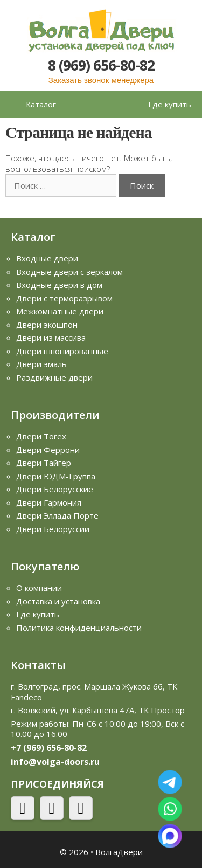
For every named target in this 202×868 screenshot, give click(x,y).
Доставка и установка (58, 601)
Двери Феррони (48, 450)
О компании (39, 588)
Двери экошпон (47, 325)
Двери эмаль (41, 364)
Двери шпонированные (62, 351)
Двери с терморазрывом (64, 298)
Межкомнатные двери (60, 311)
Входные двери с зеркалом (69, 272)
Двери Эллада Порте (57, 515)
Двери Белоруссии (53, 529)
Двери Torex (41, 436)
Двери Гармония (49, 502)
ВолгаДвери (119, 852)
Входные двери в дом (59, 285)
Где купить (170, 104)
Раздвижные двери (54, 377)
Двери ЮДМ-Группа (56, 476)
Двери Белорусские (55, 489)
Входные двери (47, 258)
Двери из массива (51, 337)
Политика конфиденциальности (79, 628)
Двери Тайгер (44, 463)
